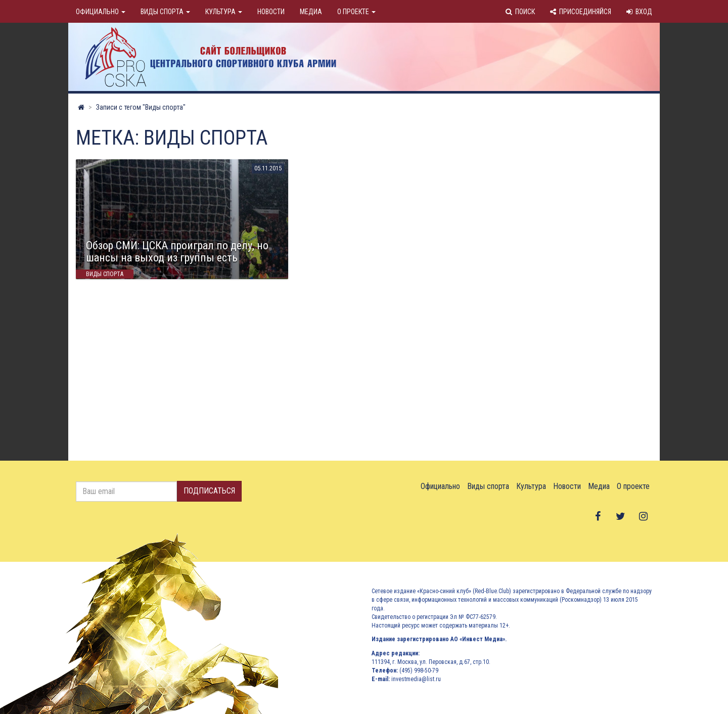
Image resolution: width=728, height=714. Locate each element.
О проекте (356, 12)
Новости (271, 12)
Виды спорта (165, 12)
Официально (101, 12)
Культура (224, 12)
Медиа (311, 12)
